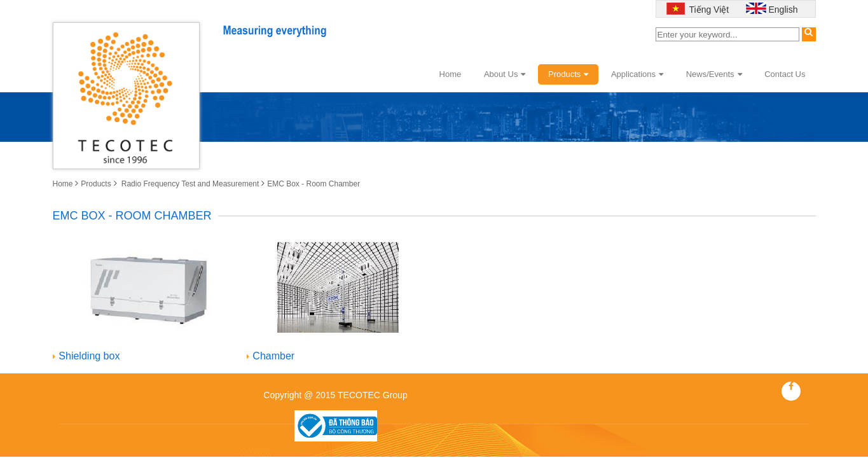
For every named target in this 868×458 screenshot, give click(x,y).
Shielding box (89, 356)
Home (451, 74)
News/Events (714, 74)
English (783, 10)
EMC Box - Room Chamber (313, 184)
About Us (505, 74)
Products (568, 74)
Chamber (273, 356)
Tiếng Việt (708, 10)
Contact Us (785, 74)
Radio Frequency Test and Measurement (189, 184)
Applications (637, 74)
